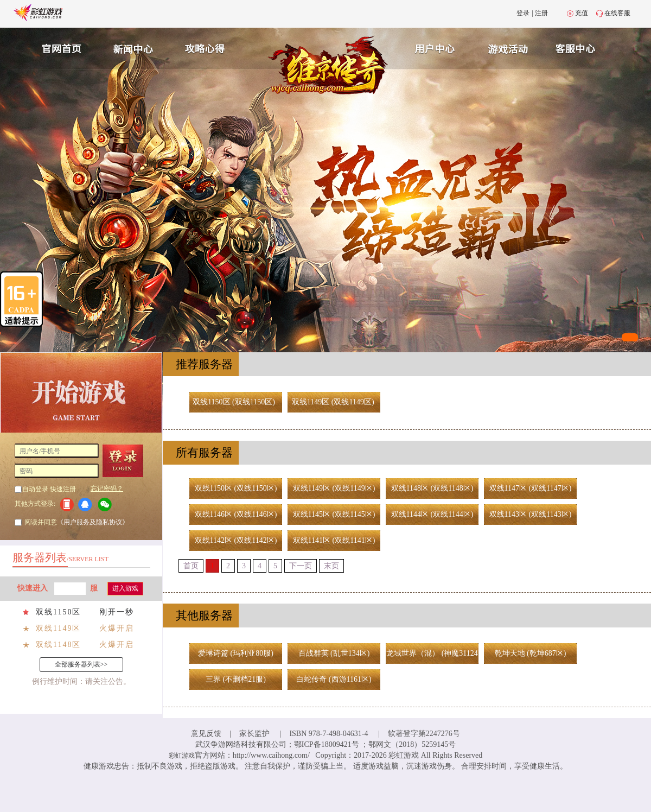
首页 (191, 566)
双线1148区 (58, 645)
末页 (331, 566)
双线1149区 (58, 628)
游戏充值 (509, 47)
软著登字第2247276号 (424, 734)
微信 (108, 505)
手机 (66, 505)
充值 (582, 13)
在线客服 (617, 13)
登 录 (127, 461)
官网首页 (58, 47)
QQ (87, 505)
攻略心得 (206, 47)
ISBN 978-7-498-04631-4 (328, 734)
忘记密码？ (107, 489)
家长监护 (254, 734)
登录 (523, 13)
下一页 (301, 566)
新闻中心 (132, 47)
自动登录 (35, 489)
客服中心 (584, 47)
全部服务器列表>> (81, 664)
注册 (541, 13)
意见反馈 (206, 734)
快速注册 (63, 489)
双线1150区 (58, 612)
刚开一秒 (117, 612)
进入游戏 (125, 588)
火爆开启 (117, 628)
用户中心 (435, 47)
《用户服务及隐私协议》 (93, 522)
